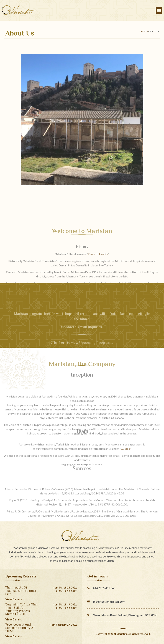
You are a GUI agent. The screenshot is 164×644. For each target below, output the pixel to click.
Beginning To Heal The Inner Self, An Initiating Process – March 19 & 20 (21, 609)
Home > (144, 31)
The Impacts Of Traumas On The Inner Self (21, 591)
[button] (159, 10)
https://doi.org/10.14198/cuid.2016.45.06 (99, 515)
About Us (153, 31)
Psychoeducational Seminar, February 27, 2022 (20, 628)
